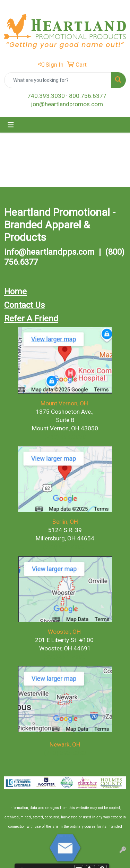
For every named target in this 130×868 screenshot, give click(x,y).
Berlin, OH (65, 522)
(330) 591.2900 (64, 547)
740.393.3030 (46, 96)
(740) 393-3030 (65, 753)
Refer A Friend (31, 319)
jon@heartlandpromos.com (67, 104)
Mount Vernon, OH (65, 403)
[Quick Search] (58, 80)
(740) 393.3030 (65, 437)
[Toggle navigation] (11, 125)
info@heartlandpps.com (49, 252)
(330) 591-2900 (64, 657)
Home (15, 292)
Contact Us (24, 305)
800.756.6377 (88, 96)
